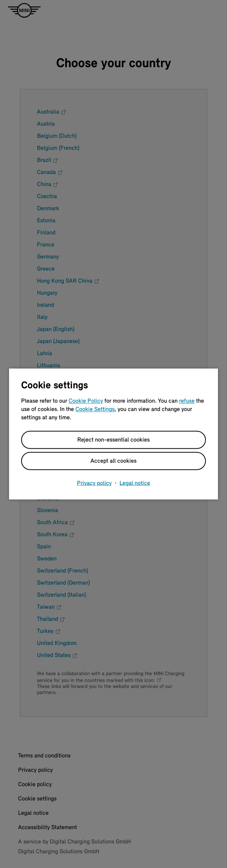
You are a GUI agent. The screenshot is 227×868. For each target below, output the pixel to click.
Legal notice (135, 483)
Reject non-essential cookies (114, 440)
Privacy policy (94, 483)
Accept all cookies (114, 461)
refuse (187, 401)
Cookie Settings (95, 409)
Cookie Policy (86, 401)
